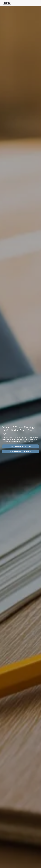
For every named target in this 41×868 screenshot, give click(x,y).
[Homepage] (7, 3)
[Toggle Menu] (37, 3)
